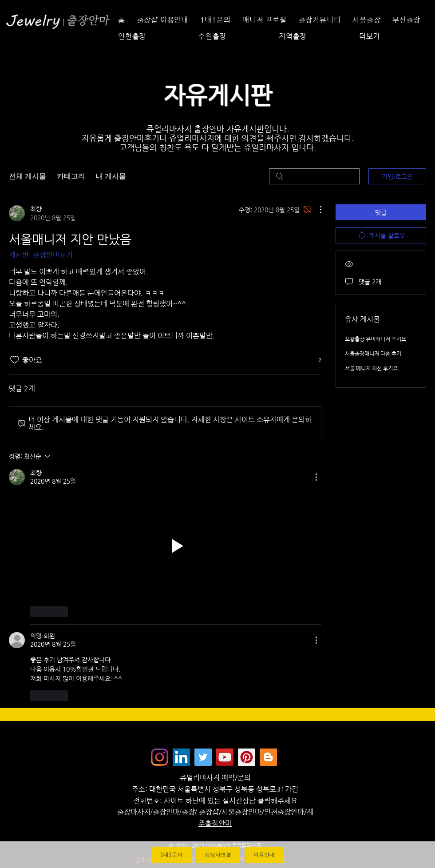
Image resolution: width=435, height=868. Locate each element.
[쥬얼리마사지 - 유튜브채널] (225, 757)
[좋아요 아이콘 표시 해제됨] (15, 360)
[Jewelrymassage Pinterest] (247, 757)
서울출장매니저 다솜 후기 (373, 354)
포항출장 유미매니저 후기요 (376, 339)
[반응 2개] (315, 360)
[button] (392, 36)
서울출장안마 (241, 812)
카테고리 (71, 176)
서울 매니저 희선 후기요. (372, 368)
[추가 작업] (316, 210)
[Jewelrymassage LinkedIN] (181, 757)
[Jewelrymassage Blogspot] (268, 757)
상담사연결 (218, 855)
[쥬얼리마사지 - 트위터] (203, 757)
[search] (314, 176)
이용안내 (264, 855)
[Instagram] (160, 757)
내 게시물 (111, 176)
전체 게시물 (28, 176)
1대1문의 (171, 855)
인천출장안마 (284, 812)
